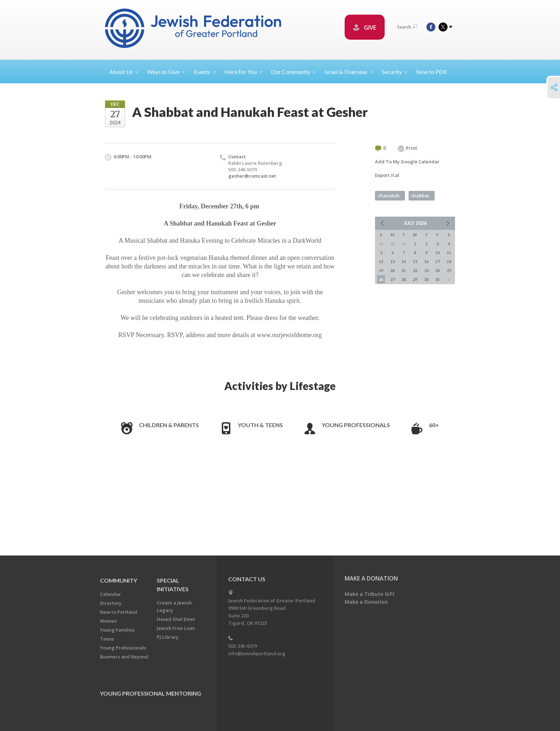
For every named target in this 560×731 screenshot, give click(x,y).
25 (449, 270)
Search (407, 27)
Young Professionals (356, 425)
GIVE (365, 28)
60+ (434, 425)
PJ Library (168, 637)
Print (407, 148)
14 (404, 261)
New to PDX (431, 72)
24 (437, 270)
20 (392, 270)
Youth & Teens (260, 425)
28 (404, 279)
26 (381, 279)
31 (437, 279)
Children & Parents (169, 425)
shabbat (420, 196)
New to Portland (119, 612)
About (124, 72)
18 (449, 261)
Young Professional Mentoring (151, 693)
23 (426, 270)
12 (381, 261)
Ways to (166, 72)
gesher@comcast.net (252, 176)
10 (437, 253)
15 (415, 261)
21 (404, 270)
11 (449, 253)
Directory (111, 603)
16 (426, 261)
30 (426, 279)
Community (119, 580)
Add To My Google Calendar (407, 162)
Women (109, 621)
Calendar (111, 594)
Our (294, 72)
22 (415, 270)
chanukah (389, 196)
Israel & (349, 72)
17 (437, 261)
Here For (244, 72)
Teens (107, 639)
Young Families (117, 630)
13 (392, 261)
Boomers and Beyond (124, 657)
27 (392, 279)
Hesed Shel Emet (176, 619)
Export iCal (387, 175)
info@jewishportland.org (257, 653)
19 (381, 270)
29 (415, 279)
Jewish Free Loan (176, 628)
